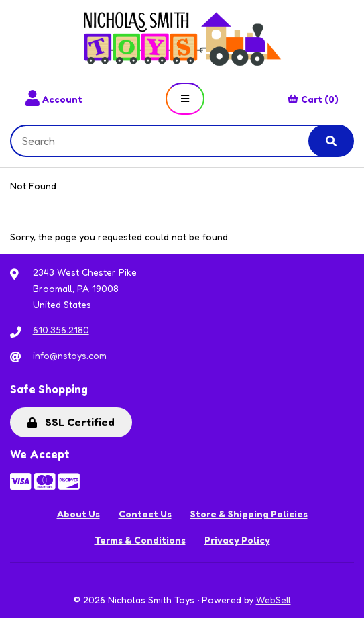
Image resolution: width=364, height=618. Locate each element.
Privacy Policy (237, 540)
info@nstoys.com (70, 355)
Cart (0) (313, 99)
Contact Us (145, 514)
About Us (78, 514)
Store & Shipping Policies (249, 514)
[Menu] (185, 99)
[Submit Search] (331, 141)
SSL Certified (71, 422)
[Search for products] (170, 141)
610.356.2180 (61, 330)
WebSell (274, 600)
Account (54, 99)
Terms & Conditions (140, 540)
